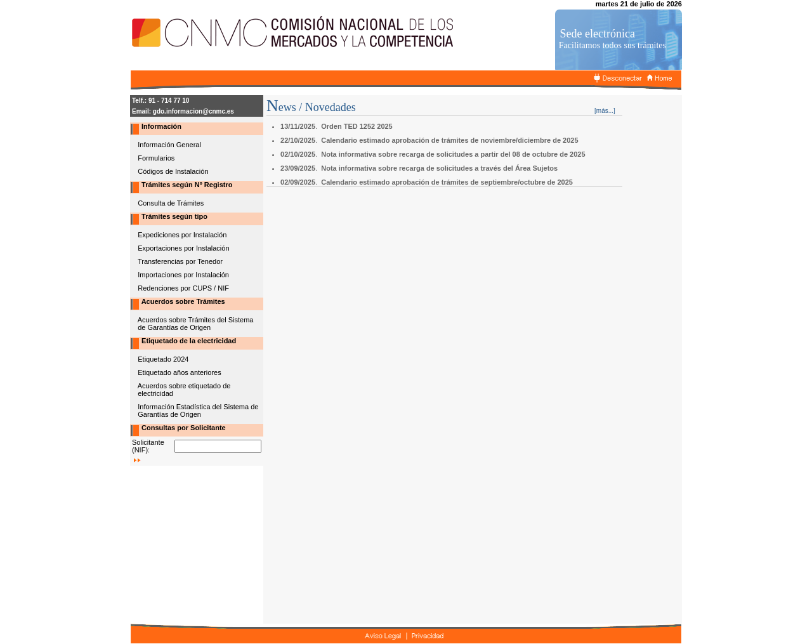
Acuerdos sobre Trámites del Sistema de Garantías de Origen (192, 324)
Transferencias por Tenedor (180, 261)
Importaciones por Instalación (183, 275)
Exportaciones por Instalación (183, 248)
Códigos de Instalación (173, 171)
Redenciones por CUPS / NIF (183, 288)
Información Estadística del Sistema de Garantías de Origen (194, 411)
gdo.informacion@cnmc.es (193, 111)
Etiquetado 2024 (163, 359)
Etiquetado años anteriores (179, 372)
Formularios (156, 158)
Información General (169, 145)
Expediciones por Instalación (182, 235)
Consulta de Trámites (171, 203)
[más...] (605, 111)
